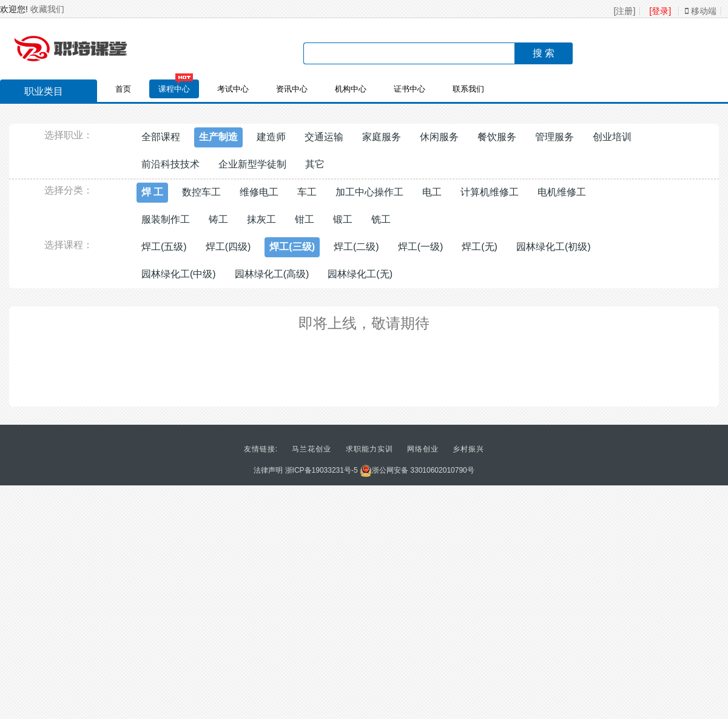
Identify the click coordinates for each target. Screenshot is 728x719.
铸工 (218, 219)
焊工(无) (480, 247)
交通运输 (324, 137)
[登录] (660, 11)
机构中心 (351, 89)
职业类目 (38, 93)
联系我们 (468, 89)
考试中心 (233, 89)
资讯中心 (292, 89)
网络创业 (423, 449)
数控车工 (201, 192)
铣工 (381, 219)
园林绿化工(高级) (272, 274)
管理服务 (554, 137)
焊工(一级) (421, 247)
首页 (123, 89)
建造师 (271, 137)
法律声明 (268, 470)
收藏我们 (47, 9)
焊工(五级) (164, 247)
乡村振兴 (468, 449)
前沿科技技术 (170, 164)
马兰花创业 (312, 449)
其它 (315, 164)
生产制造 (218, 137)
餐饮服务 (497, 137)
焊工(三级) (292, 247)
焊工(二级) (356, 247)
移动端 (701, 11)
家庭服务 (382, 137)
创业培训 (612, 137)
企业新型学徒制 (252, 164)
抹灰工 (261, 219)
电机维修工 (562, 192)
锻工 (343, 219)
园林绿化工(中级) (179, 274)
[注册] (625, 11)
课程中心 (174, 89)
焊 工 (152, 192)
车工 (307, 192)
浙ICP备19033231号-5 (322, 470)
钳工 (305, 219)
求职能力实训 (369, 449)
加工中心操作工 (369, 192)
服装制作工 (166, 219)
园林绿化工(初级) (554, 247)
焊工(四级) (228, 247)
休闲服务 (439, 137)
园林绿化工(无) (360, 274)
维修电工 (259, 192)
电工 (432, 192)
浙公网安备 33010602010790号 (417, 470)
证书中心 (409, 89)
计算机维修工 (490, 192)
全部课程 (161, 137)
